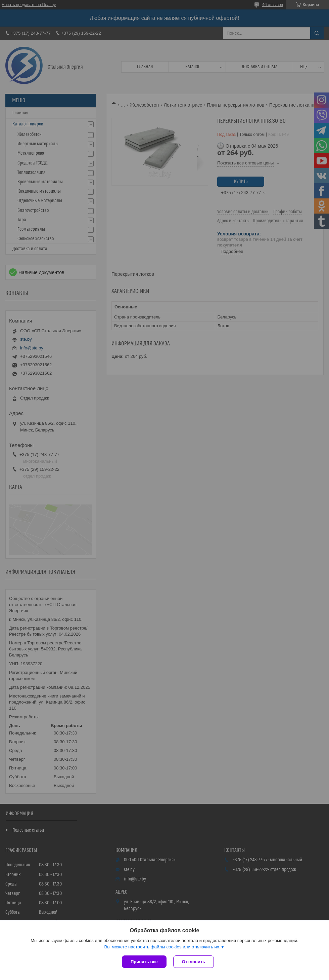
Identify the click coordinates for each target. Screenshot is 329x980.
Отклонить (194, 962)
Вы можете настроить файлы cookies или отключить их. (162, 947)
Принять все (144, 962)
